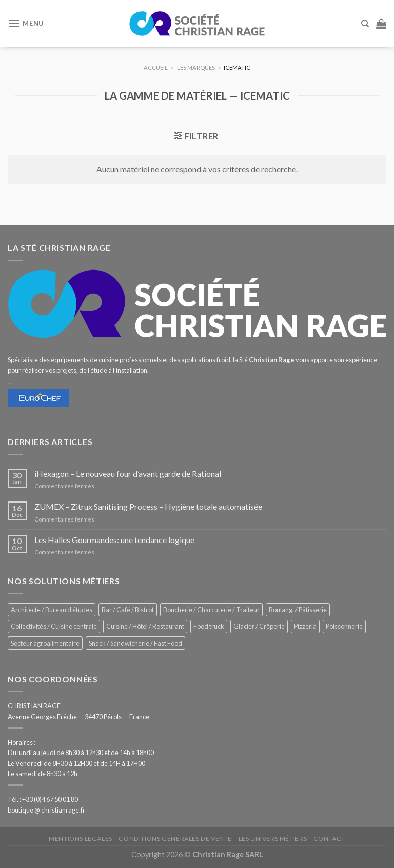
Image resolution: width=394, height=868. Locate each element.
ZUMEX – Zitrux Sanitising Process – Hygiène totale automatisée (148, 506)
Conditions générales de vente (175, 838)
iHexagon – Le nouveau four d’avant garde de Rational (128, 474)
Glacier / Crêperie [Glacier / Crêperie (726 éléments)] (259, 626)
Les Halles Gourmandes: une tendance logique (114, 540)
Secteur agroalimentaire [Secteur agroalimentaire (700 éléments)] (45, 643)
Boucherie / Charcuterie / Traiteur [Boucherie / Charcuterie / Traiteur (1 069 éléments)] (211, 610)
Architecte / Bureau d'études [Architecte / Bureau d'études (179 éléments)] (52, 610)
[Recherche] (365, 24)
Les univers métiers (273, 838)
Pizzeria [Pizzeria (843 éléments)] (305, 626)
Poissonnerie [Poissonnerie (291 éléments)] (344, 626)
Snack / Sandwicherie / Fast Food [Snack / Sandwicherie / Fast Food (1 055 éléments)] (135, 643)
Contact (329, 838)
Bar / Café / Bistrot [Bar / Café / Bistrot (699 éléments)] (128, 610)
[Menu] (26, 23)
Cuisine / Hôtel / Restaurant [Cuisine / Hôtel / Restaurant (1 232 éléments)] (145, 626)
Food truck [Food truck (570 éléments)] (209, 626)
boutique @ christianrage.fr (46, 810)
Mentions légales (81, 838)
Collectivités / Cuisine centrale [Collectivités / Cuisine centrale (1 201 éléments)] (54, 626)
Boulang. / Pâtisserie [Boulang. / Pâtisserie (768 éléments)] (298, 610)
